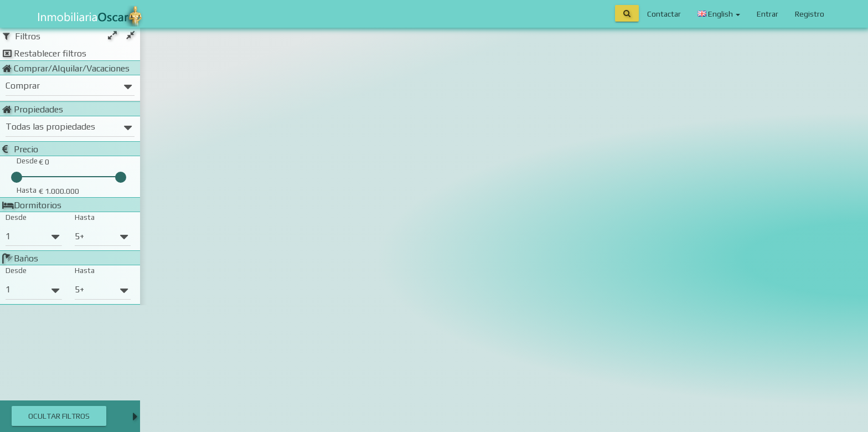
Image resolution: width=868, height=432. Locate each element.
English (719, 14)
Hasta (85, 217)
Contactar (664, 14)
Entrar (768, 14)
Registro (810, 14)
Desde (16, 217)
